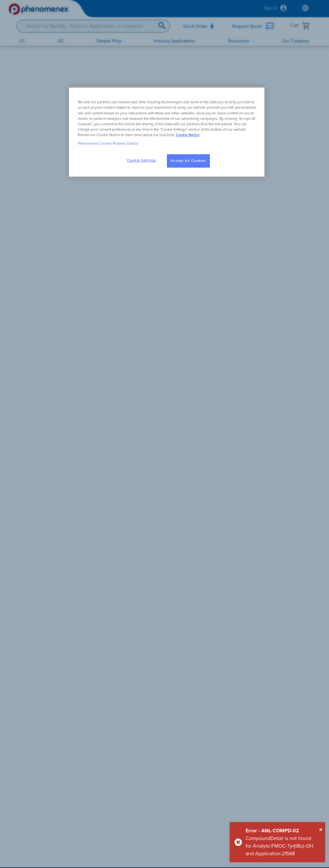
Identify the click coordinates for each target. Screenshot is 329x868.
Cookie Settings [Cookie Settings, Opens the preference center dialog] (142, 160)
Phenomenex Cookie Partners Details (108, 144)
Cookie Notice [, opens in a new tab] (188, 135)
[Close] (321, 830)
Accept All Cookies (188, 161)
